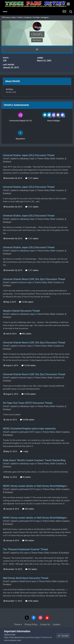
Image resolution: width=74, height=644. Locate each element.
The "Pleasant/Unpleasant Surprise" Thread (25, 549)
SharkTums (24, 581)
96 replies (25, 477)
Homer (22, 282)
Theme (18, 624)
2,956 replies (32, 601)
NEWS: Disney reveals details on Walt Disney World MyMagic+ (35, 486)
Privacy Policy (31, 624)
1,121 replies (32, 178)
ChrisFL (6, 159)
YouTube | (37, 17)
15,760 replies (26, 302)
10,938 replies (27, 420)
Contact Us (45, 624)
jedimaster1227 (26, 432)
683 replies (28, 509)
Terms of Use (10, 634)
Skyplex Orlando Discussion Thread (21, 311)
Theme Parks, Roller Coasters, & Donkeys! (50, 553)
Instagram (45, 17)
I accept (63, 636)
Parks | (14, 17)
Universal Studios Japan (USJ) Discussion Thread (29, 155)
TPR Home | (6, 17)
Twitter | (20, 17)
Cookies (56, 624)
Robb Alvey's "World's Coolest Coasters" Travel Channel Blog (34, 460)
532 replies (31, 569)
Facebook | (28, 17)
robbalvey (24, 159)
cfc (21, 553)
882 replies (25, 334)
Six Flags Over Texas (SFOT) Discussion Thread (28, 403)
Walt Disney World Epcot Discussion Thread (26, 578)
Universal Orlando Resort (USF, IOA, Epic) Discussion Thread (34, 279)
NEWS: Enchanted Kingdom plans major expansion (29, 429)
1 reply (24, 451)
